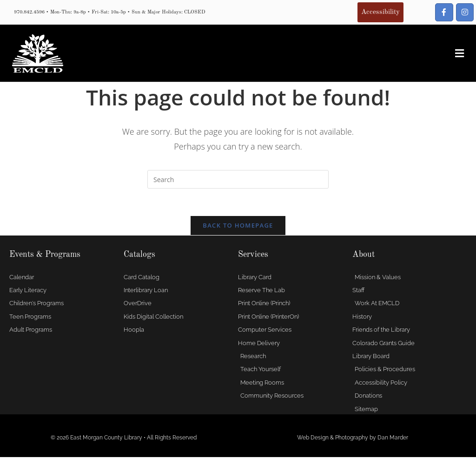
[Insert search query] (238, 179)
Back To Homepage (238, 226)
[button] (459, 54)
